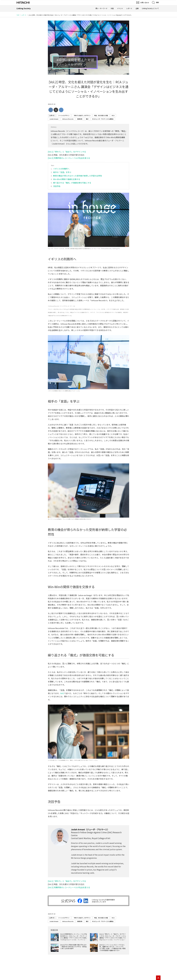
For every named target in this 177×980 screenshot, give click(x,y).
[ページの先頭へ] (158, 978)
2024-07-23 (52, 104)
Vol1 (62, 693)
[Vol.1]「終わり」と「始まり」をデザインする (67, 152)
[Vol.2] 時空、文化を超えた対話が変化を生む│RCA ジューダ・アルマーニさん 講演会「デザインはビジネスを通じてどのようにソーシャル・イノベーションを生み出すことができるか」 (88, 89)
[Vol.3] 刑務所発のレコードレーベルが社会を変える (69, 158)
